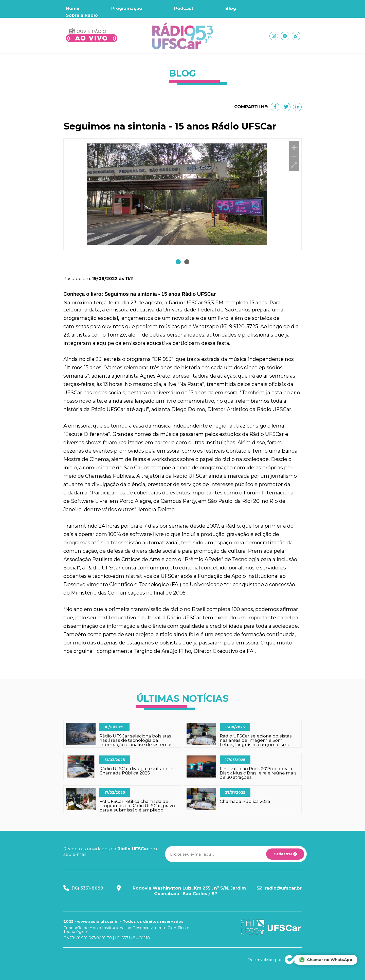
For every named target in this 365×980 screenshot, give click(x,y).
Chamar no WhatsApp (326, 960)
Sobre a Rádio (82, 15)
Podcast (184, 8)
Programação (127, 8)
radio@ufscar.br (283, 888)
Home (73, 8)
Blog (231, 8)
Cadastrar (285, 854)
